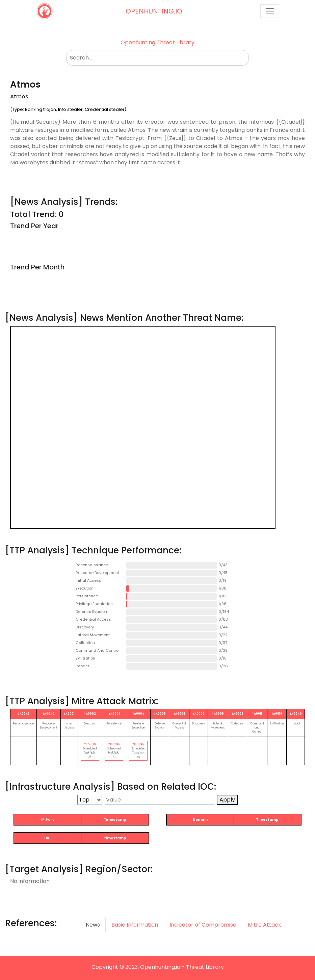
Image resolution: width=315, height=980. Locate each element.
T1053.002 (90, 745)
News (93, 925)
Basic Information (135, 925)
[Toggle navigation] (270, 11)
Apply (227, 800)
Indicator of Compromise (203, 925)
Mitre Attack (265, 925)
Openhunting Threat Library (157, 42)
